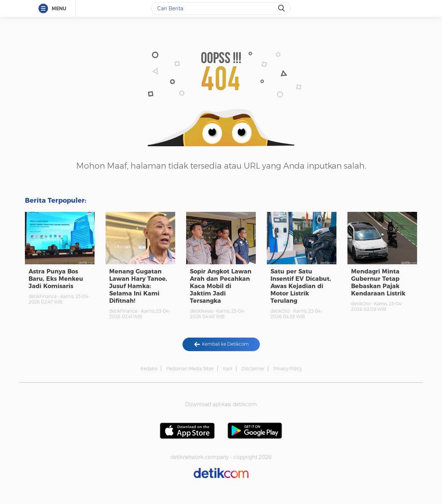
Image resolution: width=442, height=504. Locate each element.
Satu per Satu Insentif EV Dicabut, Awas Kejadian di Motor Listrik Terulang (301, 286)
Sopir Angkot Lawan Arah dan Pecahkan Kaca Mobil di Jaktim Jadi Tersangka (221, 286)
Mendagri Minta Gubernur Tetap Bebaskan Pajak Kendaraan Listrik (378, 282)
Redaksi (149, 369)
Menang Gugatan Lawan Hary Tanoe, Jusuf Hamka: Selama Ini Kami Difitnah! (138, 286)
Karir (228, 369)
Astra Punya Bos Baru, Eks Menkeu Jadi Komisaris (56, 279)
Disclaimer (253, 369)
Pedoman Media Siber (190, 369)
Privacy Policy (288, 369)
